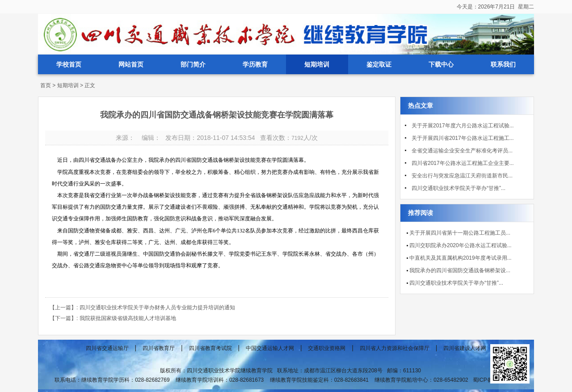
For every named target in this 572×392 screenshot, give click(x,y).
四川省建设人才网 (465, 348)
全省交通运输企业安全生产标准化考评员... (462, 151)
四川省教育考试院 (210, 348)
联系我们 (503, 64)
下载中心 (441, 64)
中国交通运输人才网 (270, 348)
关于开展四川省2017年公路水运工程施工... (463, 138)
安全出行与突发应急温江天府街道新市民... (462, 176)
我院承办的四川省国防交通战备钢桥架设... (460, 270)
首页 (46, 85)
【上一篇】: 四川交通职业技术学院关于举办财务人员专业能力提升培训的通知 (142, 308)
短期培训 (317, 64)
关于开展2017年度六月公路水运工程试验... (463, 126)
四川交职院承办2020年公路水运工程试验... (461, 245)
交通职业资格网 (327, 348)
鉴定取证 (379, 64)
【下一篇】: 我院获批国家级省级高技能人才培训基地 (113, 318)
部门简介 (193, 64)
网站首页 (131, 64)
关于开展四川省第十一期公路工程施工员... (460, 233)
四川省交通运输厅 (107, 348)
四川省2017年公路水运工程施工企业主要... (463, 163)
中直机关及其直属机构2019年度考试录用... (461, 258)
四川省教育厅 (159, 348)
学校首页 (69, 64)
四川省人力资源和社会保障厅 (395, 348)
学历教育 (255, 64)
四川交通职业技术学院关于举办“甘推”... (458, 188)
